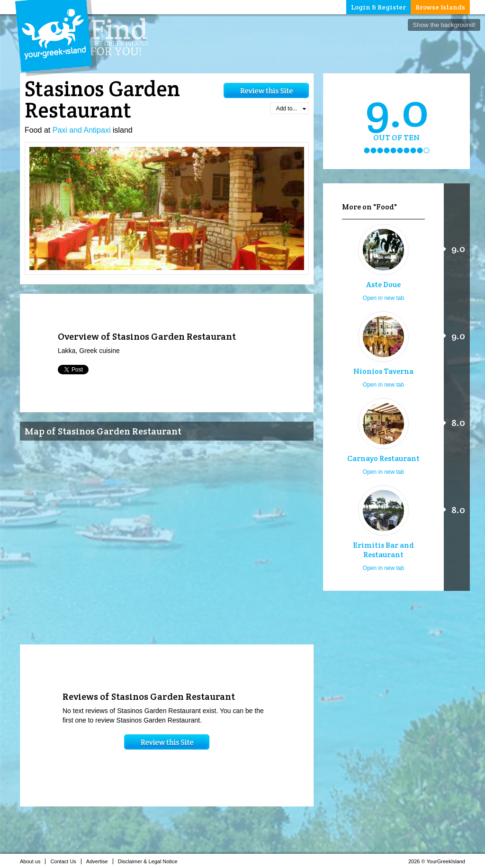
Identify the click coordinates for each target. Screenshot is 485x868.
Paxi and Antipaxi (82, 130)
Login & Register (378, 7)
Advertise (100, 861)
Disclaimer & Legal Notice (150, 861)
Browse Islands (440, 7)
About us (33, 861)
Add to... (291, 108)
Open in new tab (383, 298)
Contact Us (66, 861)
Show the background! (444, 25)
